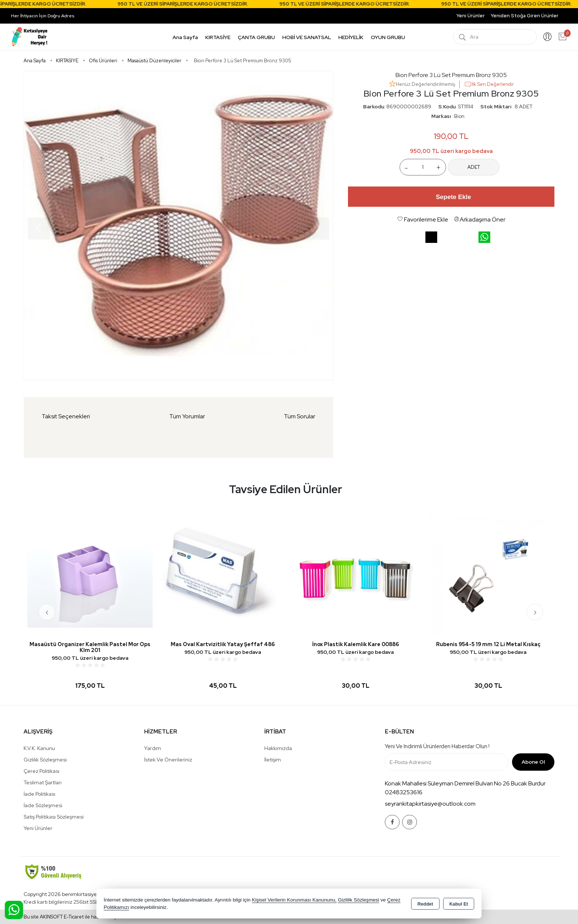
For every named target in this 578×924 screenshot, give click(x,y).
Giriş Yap (547, 37)
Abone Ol (533, 762)
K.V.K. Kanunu (39, 748)
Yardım (153, 748)
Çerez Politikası (41, 771)
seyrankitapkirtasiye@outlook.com (430, 804)
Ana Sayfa (185, 37)
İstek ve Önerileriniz (168, 760)
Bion (459, 116)
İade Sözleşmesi (43, 805)
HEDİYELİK (351, 37)
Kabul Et (459, 904)
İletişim (273, 760)
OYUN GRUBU (388, 37)
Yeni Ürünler (38, 828)
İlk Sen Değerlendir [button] (489, 84)
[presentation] (47, 612)
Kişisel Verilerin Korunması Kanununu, (294, 900)
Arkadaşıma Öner (480, 219)
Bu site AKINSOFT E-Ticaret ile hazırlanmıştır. (73, 917)
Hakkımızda (278, 748)
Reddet (425, 904)
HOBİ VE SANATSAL (307, 37)
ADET (474, 167)
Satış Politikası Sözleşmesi (54, 817)
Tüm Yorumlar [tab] (187, 416)
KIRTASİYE (218, 37)
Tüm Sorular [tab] (300, 416)
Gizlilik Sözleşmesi (45, 760)
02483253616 (404, 792)
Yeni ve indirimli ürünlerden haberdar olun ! (437, 746)
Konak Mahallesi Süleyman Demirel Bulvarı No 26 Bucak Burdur (465, 783)
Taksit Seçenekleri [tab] (66, 416)
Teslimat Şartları (43, 782)
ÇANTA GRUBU (256, 37)
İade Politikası (39, 794)
